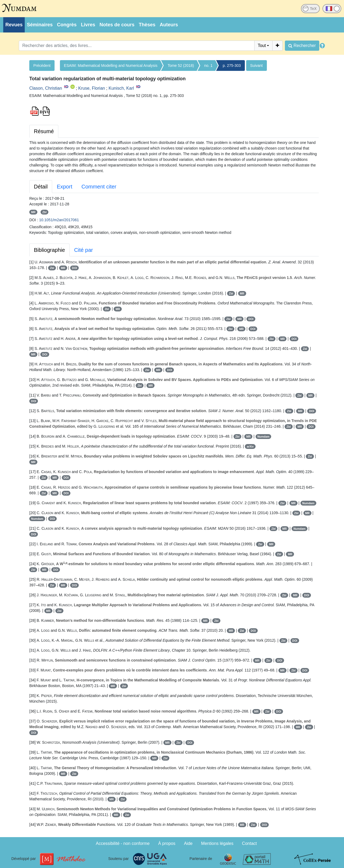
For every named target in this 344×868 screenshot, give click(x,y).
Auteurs (169, 25)
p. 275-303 (232, 66)
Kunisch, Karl (121, 88)
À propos (167, 843)
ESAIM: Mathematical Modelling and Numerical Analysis (111, 66)
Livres (88, 25)
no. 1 (208, 66)
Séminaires (40, 25)
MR (33, 212)
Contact (249, 843)
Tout (262, 46)
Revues (14, 25)
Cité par (84, 250)
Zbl (44, 212)
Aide (188, 843)
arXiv (250, 446)
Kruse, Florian (92, 88)
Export (64, 187)
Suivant (257, 66)
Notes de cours (117, 25)
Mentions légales (217, 843)
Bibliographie (49, 250)
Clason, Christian (46, 88)
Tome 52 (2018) (181, 66)
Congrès (67, 25)
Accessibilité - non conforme (123, 843)
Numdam (264, 437)
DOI (75, 268)
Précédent (42, 66)
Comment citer (99, 187)
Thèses (147, 25)
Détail (41, 187)
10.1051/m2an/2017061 (59, 220)
